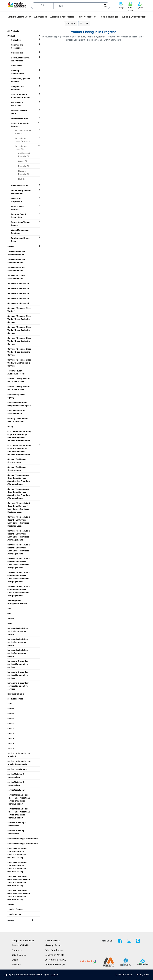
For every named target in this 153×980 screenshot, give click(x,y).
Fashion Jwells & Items (19, 110)
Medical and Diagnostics (17, 198)
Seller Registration (54, 950)
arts (9, 608)
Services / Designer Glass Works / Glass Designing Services (19, 316)
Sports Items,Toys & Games (20, 222)
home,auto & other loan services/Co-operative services (18, 661)
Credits (15, 960)
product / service (15, 699)
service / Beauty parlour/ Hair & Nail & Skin (19, 379)
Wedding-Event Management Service (17, 601)
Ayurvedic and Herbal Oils (21, 146)
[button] (71, 24)
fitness (11, 618)
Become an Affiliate (55, 955)
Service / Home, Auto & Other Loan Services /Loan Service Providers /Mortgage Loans (19, 475)
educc (10, 613)
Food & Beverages (20, 118)
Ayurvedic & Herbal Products (23, 130)
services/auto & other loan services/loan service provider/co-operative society (17, 849)
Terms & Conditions (124, 975)
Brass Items (17, 66)
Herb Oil (22, 179)
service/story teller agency (16, 395)
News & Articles (53, 941)
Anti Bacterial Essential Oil (24, 153)
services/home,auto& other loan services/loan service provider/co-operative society (19, 876)
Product (11, 36)
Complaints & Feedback (23, 941)
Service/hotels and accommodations (16, 276)
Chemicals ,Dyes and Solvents (21, 79)
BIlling (10, 426)
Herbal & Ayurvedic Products (20, 123)
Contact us (17, 950)
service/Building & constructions (16, 774)
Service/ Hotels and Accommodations (16, 252)
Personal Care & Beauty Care (19, 214)
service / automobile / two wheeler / (19, 753)
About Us (16, 965)
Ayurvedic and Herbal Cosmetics (22, 138)
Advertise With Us (20, 945)
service (11, 709)
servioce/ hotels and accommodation (17, 411)
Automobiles (17, 53)
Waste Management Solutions (20, 230)
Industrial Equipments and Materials (21, 190)
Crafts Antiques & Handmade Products (20, 95)
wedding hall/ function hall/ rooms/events (18, 419)
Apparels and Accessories (17, 45)
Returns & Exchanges (55, 965)
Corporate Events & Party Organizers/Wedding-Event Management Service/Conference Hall (19, 431)
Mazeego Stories (53, 945)
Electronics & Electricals (17, 102)
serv (9, 704)
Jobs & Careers (19, 955)
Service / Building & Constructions (17, 459)
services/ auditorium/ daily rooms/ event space (19, 403)
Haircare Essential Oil (24, 171)
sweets (11, 904)
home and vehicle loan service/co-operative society (18, 628)
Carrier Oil (23, 161)
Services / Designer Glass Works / (19, 308)
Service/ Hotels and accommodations (16, 260)
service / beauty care (17, 769)
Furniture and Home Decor (20, 238)
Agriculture (16, 40)
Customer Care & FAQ (56, 960)
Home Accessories (20, 185)
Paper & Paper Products (18, 206)
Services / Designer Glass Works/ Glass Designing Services (19, 360)
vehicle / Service (15, 909)
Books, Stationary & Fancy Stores (20, 58)
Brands (20, 921)
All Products (13, 31)
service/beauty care (17, 790)
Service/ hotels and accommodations (16, 268)
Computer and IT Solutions (19, 87)
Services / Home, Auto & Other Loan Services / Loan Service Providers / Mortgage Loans (19, 503)
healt (10, 623)
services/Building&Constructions (21, 839)
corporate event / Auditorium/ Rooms (17, 371)
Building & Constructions (18, 71)
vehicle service (14, 914)
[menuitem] (19, 17)
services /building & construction (17, 823)
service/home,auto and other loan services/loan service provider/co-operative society (19, 795)
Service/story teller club (18, 283)
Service (11, 247)
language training (16, 694)
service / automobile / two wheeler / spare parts (19, 761)
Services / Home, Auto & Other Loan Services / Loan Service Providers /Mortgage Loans (19, 531)
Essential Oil (24, 166)
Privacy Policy (143, 975)
